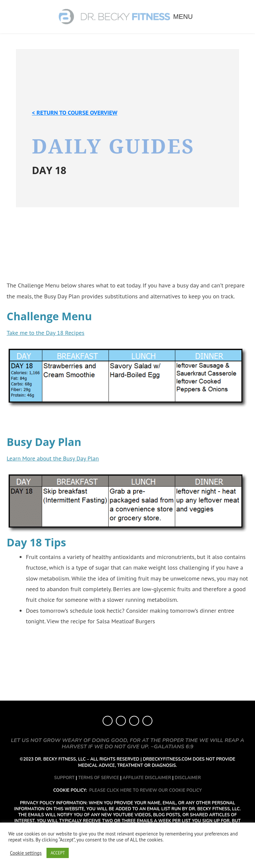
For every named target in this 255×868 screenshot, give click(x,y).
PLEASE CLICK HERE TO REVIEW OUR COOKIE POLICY (146, 790)
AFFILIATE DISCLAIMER (147, 778)
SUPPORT (64, 778)
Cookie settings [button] (26, 853)
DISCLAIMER (188, 778)
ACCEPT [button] (58, 853)
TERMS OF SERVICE (98, 778)
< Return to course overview (75, 113)
